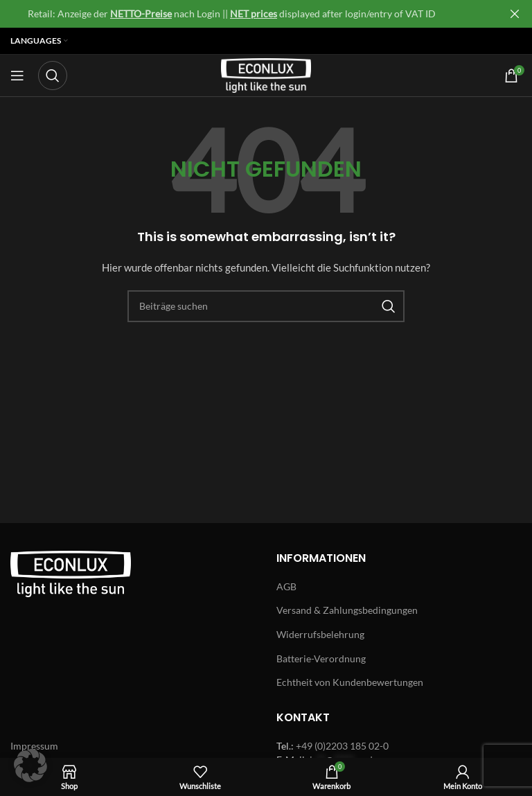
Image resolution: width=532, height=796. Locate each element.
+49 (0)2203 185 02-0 (342, 746)
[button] (30, 766)
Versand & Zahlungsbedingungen (347, 610)
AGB (286, 586)
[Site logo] (266, 74)
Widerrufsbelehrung (320, 634)
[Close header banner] (515, 14)
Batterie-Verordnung (321, 658)
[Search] (53, 76)
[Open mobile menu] (17, 76)
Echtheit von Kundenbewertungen (350, 682)
